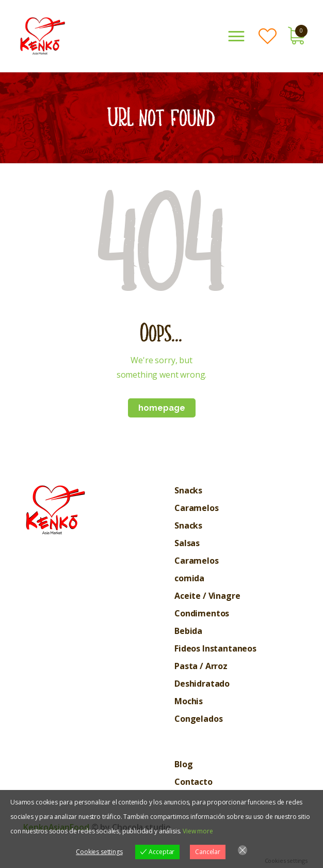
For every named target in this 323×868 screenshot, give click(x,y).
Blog (183, 764)
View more (198, 831)
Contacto (193, 782)
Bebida (188, 631)
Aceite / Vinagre (207, 596)
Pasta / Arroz (201, 666)
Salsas (187, 543)
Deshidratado (202, 684)
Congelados (198, 719)
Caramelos (197, 508)
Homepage (162, 408)
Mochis (189, 701)
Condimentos (202, 613)
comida (189, 578)
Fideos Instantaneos (215, 648)
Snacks (188, 490)
